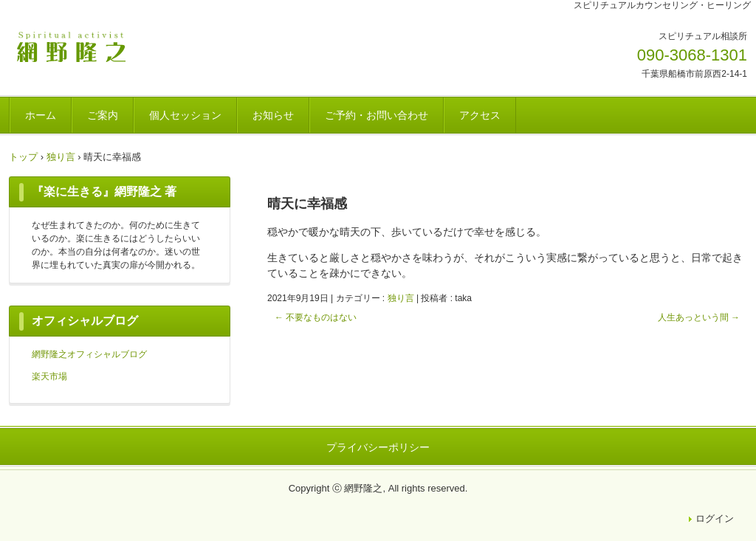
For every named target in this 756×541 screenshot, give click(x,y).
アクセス (480, 115)
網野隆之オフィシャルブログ (89, 354)
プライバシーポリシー (378, 447)
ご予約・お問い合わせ (377, 115)
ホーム (41, 115)
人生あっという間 (699, 317)
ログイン (715, 518)
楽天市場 (49, 376)
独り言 (401, 298)
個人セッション (185, 115)
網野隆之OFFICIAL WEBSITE (112, 46)
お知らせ (273, 115)
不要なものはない (316, 317)
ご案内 (103, 115)
